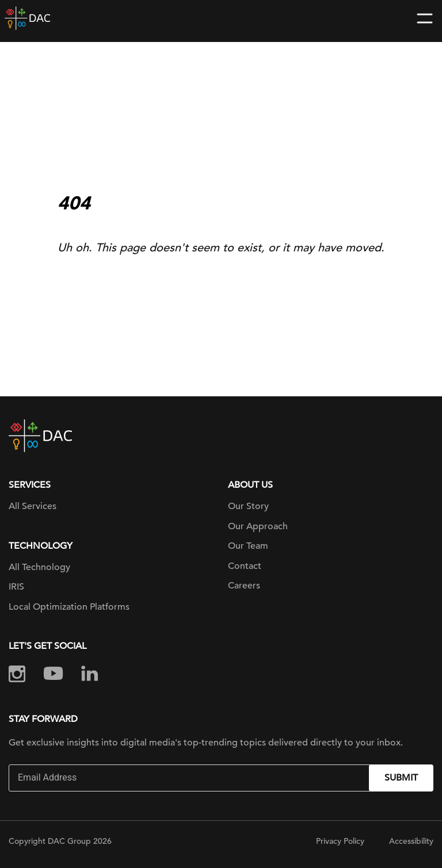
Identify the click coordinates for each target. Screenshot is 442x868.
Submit (401, 778)
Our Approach (258, 526)
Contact (245, 566)
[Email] (190, 778)
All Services (33, 506)
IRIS (16, 587)
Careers (244, 586)
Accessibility (411, 841)
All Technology (39, 567)
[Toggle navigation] (425, 18)
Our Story (248, 506)
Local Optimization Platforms (69, 607)
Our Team (248, 546)
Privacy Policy (340, 841)
